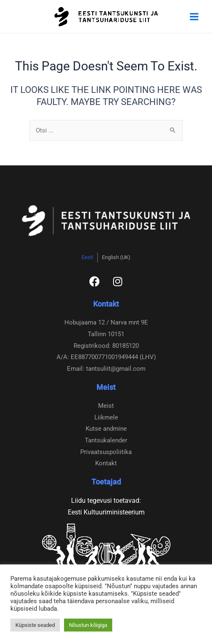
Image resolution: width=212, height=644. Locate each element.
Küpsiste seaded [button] (35, 625)
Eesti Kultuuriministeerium (106, 512)
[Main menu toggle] (194, 17)
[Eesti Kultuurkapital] (106, 553)
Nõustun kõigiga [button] (88, 625)
